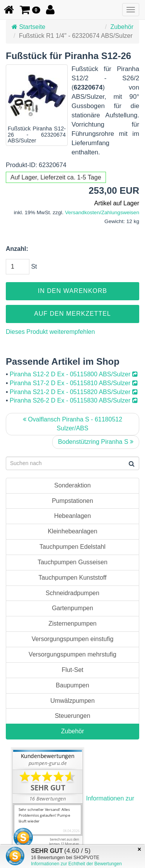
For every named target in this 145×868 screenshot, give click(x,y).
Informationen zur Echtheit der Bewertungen (76, 864)
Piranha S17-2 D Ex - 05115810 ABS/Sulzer (74, 383)
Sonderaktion (72, 485)
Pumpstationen (72, 501)
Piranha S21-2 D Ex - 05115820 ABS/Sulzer (74, 392)
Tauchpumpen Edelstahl (72, 547)
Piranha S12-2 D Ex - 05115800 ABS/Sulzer (74, 374)
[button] (30, 10)
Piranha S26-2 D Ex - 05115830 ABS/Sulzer (74, 400)
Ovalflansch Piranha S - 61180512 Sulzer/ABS (72, 424)
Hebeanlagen (72, 516)
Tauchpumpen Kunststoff (73, 578)
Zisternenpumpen (72, 624)
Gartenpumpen (72, 608)
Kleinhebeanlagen (72, 531)
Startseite (28, 27)
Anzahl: (17, 249)
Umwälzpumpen (72, 701)
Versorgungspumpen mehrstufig (72, 654)
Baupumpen (72, 685)
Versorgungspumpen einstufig (73, 639)
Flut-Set (72, 670)
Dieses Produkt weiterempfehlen (50, 332)
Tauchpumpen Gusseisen (72, 562)
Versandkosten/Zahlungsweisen (102, 212)
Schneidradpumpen (72, 593)
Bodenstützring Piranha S (96, 442)
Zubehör (122, 27)
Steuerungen (73, 716)
